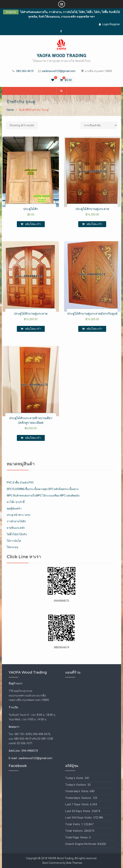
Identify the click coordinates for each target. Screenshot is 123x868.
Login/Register (110, 24)
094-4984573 (30, 751)
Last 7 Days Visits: (78, 804)
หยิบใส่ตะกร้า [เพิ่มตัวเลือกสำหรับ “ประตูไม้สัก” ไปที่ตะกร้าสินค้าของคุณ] (33, 224)
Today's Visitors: (76, 785)
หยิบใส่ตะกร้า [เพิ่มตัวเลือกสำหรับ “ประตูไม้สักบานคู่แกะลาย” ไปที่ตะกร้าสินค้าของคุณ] (94, 224)
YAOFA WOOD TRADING (61, 56)
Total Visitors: (75, 831)
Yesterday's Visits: (77, 791)
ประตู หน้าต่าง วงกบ (18, 515)
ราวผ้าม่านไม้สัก (16, 521)
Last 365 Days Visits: (79, 818)
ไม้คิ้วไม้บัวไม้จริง (17, 534)
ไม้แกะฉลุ (12, 547)
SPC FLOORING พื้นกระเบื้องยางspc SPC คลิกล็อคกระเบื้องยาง (43, 489)
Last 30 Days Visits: (78, 811)
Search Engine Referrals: (81, 844)
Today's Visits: (75, 778)
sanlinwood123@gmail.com (59, 71)
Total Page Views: (77, 837)
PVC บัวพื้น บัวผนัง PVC (20, 483)
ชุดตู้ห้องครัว (14, 508)
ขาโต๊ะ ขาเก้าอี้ (16, 502)
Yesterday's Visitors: (79, 798)
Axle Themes (74, 863)
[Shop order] (99, 125)
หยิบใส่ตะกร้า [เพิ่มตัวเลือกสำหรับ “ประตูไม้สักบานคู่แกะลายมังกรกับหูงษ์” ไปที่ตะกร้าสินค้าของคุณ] (94, 329)
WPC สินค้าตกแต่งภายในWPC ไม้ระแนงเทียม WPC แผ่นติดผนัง (43, 496)
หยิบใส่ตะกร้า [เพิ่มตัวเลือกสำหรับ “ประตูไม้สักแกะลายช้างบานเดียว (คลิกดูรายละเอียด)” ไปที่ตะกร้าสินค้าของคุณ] (33, 438)
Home (10, 110)
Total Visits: (73, 824)
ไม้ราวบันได (14, 541)
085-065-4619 (25, 71)
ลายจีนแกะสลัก (16, 528)
